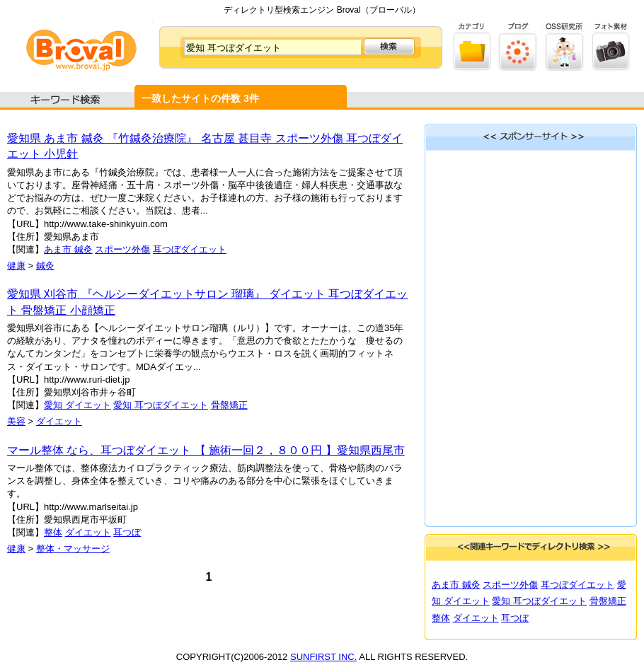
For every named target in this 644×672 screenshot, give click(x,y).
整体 (53, 532)
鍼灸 (45, 266)
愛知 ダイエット (77, 405)
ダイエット (59, 421)
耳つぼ (127, 532)
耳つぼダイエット (190, 249)
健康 (16, 266)
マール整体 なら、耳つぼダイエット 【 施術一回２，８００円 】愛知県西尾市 (206, 450)
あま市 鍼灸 (68, 249)
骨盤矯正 (229, 405)
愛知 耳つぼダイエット (161, 405)
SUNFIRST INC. (323, 657)
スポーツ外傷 (122, 249)
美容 (16, 421)
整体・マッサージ (73, 549)
